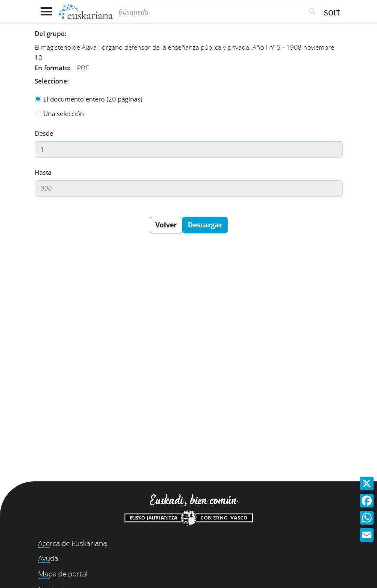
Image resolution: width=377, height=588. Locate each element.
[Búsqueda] (208, 12)
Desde (44, 133)
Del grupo (50, 33)
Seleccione (51, 81)
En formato (52, 68)
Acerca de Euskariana (73, 543)
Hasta (43, 172)
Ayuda (48, 558)
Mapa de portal (63, 574)
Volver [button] (166, 225)
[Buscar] (313, 12)
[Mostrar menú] (46, 12)
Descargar (205, 225)
